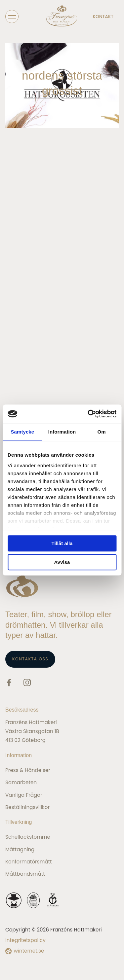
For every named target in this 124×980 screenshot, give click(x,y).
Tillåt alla (62, 543)
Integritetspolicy (25, 940)
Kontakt (103, 17)
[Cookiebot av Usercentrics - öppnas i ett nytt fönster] (88, 414)
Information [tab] (62, 432)
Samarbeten (21, 782)
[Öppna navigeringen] (12, 16)
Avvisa (62, 562)
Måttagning (20, 849)
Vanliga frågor (24, 795)
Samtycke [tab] (22, 432)
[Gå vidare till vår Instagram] (27, 683)
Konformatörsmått (29, 862)
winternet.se (29, 951)
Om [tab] (102, 432)
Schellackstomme (28, 837)
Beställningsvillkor (27, 807)
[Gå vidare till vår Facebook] (9, 683)
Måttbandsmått (25, 874)
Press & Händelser (28, 770)
